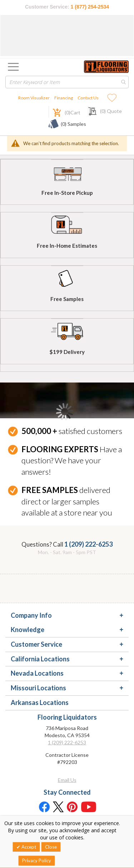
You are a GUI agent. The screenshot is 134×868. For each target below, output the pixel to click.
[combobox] (67, 82)
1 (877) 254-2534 (90, 7)
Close (51, 847)
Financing (64, 98)
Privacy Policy (37, 860)
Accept (28, 847)
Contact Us (88, 98)
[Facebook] (44, 807)
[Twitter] (58, 807)
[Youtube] (89, 807)
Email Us (67, 780)
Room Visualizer (34, 98)
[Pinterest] (73, 807)
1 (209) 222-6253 (88, 544)
